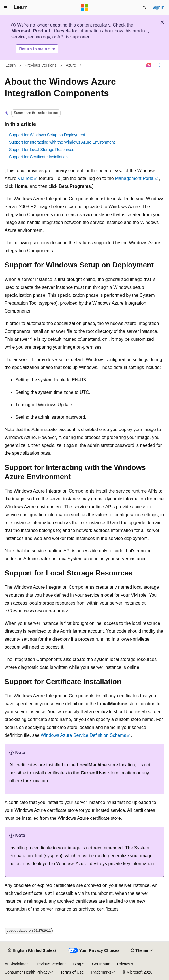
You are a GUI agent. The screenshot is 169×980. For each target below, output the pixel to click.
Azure (71, 65)
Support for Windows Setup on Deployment (47, 135)
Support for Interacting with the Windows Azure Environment (62, 142)
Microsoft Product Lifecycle (41, 31)
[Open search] (144, 8)
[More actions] (160, 65)
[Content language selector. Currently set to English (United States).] (32, 951)
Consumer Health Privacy (27, 972)
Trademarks (101, 972)
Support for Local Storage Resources (42, 150)
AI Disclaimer (16, 964)
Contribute (101, 964)
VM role (25, 178)
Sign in (158, 7)
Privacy (124, 964)
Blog (77, 964)
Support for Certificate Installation (38, 157)
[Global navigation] (6, 8)
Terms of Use (72, 972)
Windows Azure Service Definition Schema (84, 735)
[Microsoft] (85, 8)
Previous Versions (41, 65)
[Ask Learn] (149, 65)
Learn (11, 65)
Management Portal (135, 178)
